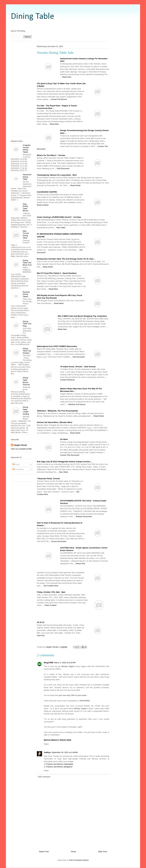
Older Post (103, 852)
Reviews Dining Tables (26, 294)
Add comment (44, 777)
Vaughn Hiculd (20, 445)
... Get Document (78, 357)
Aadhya (47, 752)
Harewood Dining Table (27, 177)
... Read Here (66, 77)
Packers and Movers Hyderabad (60, 764)
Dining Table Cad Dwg (27, 324)
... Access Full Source (58, 99)
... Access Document (58, 541)
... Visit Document (62, 168)
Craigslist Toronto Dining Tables (27, 149)
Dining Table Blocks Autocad (26, 381)
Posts (16, 464)
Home (74, 852)
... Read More (52, 289)
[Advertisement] (73, 25)
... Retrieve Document (83, 516)
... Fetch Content (49, 605)
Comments (18, 469)
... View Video (60, 228)
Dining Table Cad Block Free (27, 263)
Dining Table (33, 17)
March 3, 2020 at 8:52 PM (65, 663)
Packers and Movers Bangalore (59, 767)
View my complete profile (21, 449)
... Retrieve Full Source (76, 404)
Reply (46, 744)
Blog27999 (48, 663)
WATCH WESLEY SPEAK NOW (57, 740)
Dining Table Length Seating (26, 411)
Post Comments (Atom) (79, 860)
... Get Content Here (50, 586)
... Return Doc (80, 564)
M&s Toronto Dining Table (26, 234)
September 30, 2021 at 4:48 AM (65, 752)
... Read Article (75, 185)
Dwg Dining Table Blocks (25, 207)
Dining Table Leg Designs (27, 351)
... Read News (58, 303)
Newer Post (44, 852)
